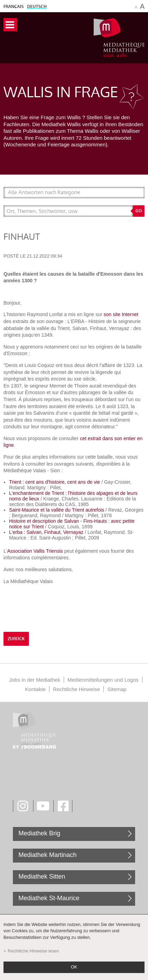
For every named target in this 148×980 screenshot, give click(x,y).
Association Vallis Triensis (36, 551)
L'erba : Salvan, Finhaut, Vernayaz (46, 532)
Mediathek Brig (39, 833)
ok (74, 967)
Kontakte (35, 689)
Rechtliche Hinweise (76, 689)
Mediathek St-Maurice (49, 898)
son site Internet (121, 314)
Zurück (16, 639)
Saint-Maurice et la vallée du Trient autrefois (57, 510)
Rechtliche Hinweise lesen (33, 951)
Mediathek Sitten (42, 876)
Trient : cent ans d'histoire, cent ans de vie (54, 482)
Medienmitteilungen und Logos (103, 680)
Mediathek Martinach (48, 855)
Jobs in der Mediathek (35, 680)
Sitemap (117, 689)
